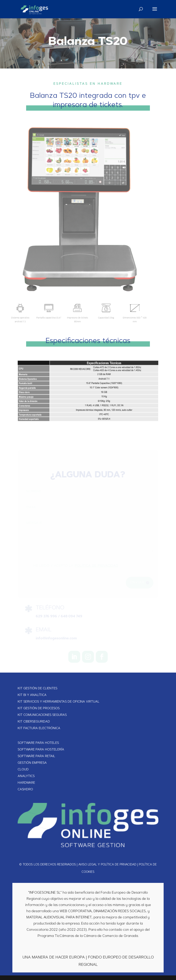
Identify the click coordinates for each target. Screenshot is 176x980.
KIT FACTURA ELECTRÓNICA (39, 728)
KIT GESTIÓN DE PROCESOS (39, 709)
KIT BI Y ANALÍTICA (32, 695)
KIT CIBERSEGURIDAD (34, 722)
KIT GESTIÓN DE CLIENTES (37, 689)
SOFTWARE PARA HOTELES (38, 743)
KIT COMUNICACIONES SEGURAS (42, 715)
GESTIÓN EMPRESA (32, 763)
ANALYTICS (26, 776)
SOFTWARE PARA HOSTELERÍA (41, 750)
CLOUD (23, 770)
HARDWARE (26, 783)
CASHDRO (25, 790)
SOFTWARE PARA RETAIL (36, 756)
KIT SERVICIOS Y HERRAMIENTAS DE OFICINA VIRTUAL (59, 702)
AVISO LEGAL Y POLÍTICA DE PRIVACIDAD (107, 865)
